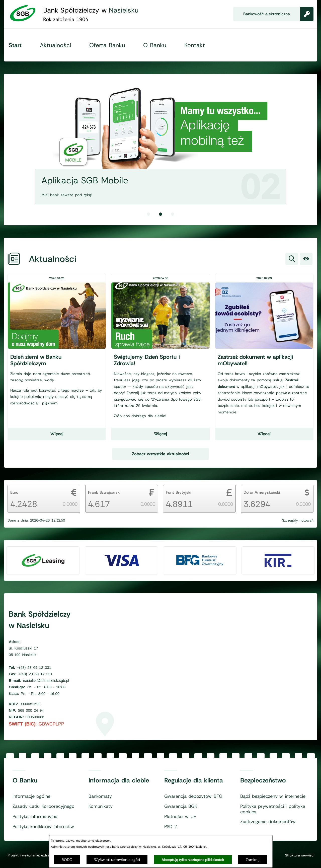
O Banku (25, 780)
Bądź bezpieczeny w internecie (273, 797)
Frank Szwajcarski (104, 492)
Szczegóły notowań (298, 520)
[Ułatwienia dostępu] (306, 259)
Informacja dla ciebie (119, 780)
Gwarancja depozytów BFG (193, 797)
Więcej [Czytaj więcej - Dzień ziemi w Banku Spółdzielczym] (57, 434)
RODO (67, 860)
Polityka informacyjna (35, 817)
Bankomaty (100, 797)
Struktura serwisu (299, 855)
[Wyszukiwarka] (292, 259)
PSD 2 (171, 827)
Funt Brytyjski (179, 492)
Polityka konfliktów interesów (43, 827)
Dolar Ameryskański (262, 492)
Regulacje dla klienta (194, 780)
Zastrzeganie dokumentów (268, 822)
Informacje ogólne (31, 797)
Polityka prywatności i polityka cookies (273, 809)
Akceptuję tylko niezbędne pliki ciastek (193, 860)
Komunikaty (101, 807)
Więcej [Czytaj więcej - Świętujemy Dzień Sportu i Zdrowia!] (160, 434)
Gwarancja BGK (181, 807)
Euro (14, 492)
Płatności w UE (180, 817)
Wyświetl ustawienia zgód (117, 860)
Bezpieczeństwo (263, 780)
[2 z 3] (160, 142)
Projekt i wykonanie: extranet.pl (33, 855)
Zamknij (253, 860)
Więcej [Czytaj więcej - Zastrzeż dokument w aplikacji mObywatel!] (264, 434)
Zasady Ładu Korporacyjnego (44, 807)
